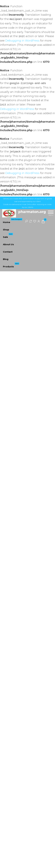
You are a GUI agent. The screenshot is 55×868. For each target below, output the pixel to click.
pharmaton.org (32, 212)
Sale (8, 236)
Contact (8, 252)
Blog (6, 259)
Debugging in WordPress (22, 41)
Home (13, 221)
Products (11, 265)
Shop (6, 230)
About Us (8, 244)
